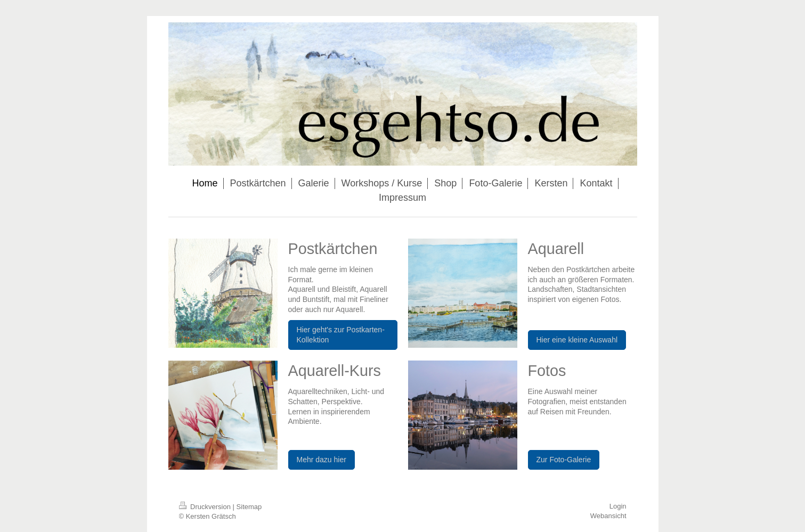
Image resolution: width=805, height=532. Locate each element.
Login (618, 506)
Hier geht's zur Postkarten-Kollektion (341, 335)
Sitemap (249, 507)
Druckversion (206, 507)
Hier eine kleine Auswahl (577, 340)
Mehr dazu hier (322, 460)
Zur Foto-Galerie (564, 460)
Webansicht (608, 516)
